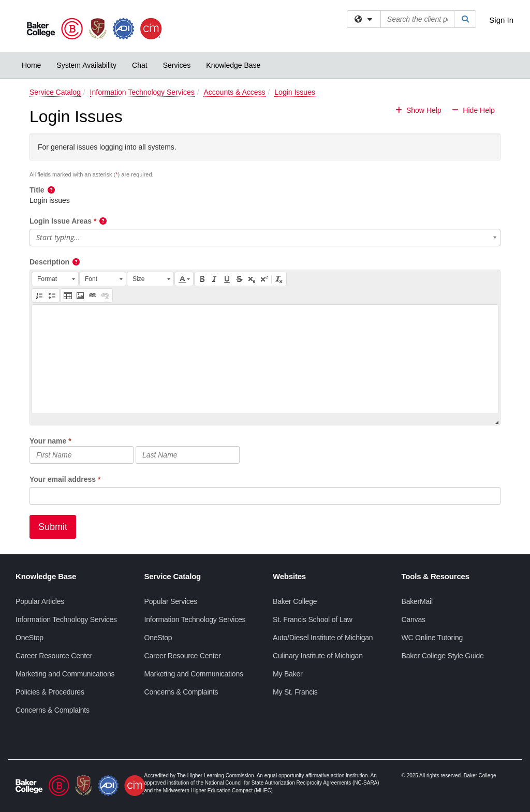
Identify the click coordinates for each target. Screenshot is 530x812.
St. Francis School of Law (313, 619)
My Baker (288, 674)
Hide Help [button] (473, 110)
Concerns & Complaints (53, 710)
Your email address (63, 479)
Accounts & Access (234, 92)
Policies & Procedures (50, 692)
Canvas (414, 619)
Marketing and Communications (65, 674)
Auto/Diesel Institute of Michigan (323, 638)
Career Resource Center (54, 656)
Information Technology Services (142, 92)
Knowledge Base (233, 65)
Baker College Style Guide (443, 656)
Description (49, 262)
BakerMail (417, 601)
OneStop (30, 638)
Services (177, 65)
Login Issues (295, 92)
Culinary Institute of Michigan (318, 656)
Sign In (501, 20)
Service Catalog (55, 92)
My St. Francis (295, 692)
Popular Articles (40, 601)
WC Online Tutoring (432, 638)
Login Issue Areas (61, 221)
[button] (52, 190)
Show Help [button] (419, 110)
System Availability (86, 65)
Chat (140, 65)
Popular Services (171, 601)
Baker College (295, 601)
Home (31, 65)
